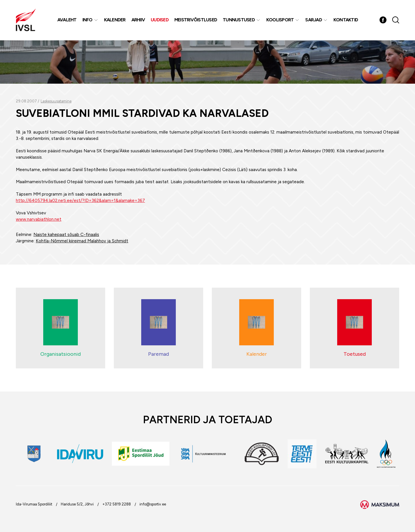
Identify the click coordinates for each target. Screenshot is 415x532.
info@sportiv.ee (153, 504)
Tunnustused (239, 20)
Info (87, 20)
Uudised (160, 20)
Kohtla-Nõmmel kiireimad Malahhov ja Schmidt (82, 241)
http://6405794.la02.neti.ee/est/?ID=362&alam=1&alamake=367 (80, 201)
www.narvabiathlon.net (39, 219)
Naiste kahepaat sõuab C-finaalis (66, 235)
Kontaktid (346, 20)
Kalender (115, 20)
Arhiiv (138, 20)
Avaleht (67, 20)
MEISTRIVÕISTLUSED (196, 20)
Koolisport (280, 20)
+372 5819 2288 (117, 504)
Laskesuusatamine (56, 101)
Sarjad (314, 20)
